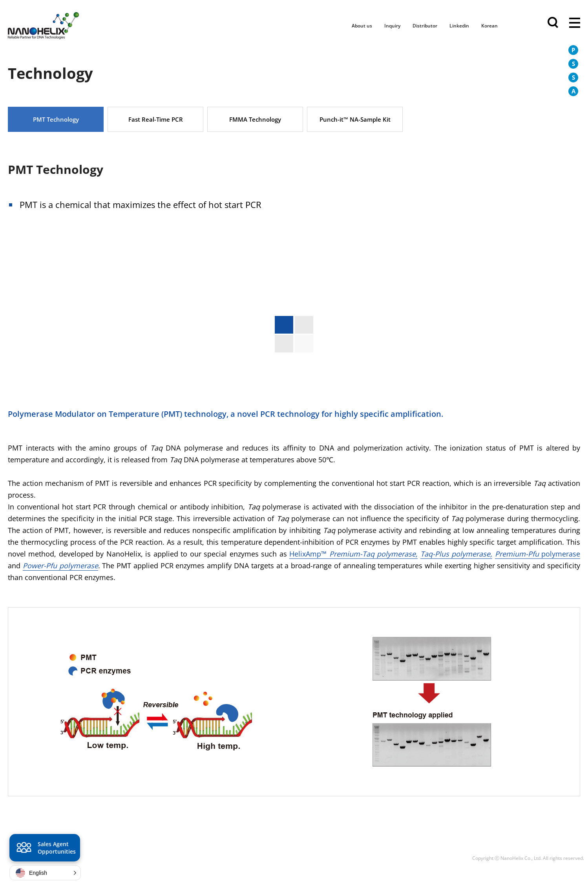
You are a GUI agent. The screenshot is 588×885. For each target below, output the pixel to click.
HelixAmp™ (353, 554)
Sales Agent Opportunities (45, 849)
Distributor (425, 26)
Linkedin (459, 26)
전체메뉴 (575, 24)
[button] (45, 873)
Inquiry (392, 26)
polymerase (538, 554)
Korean (489, 26)
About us (362, 26)
